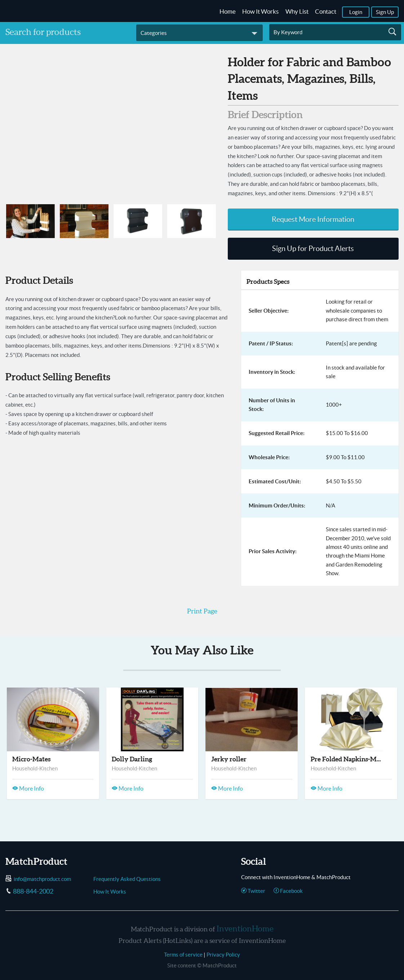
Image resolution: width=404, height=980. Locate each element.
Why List (297, 12)
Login (356, 12)
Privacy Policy (223, 955)
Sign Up (385, 12)
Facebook (288, 891)
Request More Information (313, 219)
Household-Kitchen (35, 768)
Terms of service (183, 955)
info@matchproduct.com (42, 879)
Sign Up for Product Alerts (313, 249)
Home (228, 12)
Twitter (253, 891)
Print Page (202, 611)
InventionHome (245, 928)
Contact (326, 12)
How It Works (260, 12)
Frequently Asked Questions (127, 879)
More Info (28, 788)
